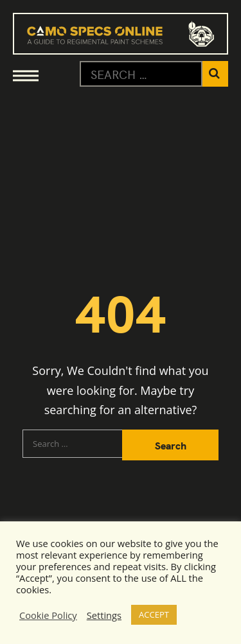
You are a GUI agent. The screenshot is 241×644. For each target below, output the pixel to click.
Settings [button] (104, 615)
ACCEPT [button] (154, 614)
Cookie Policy (48, 615)
